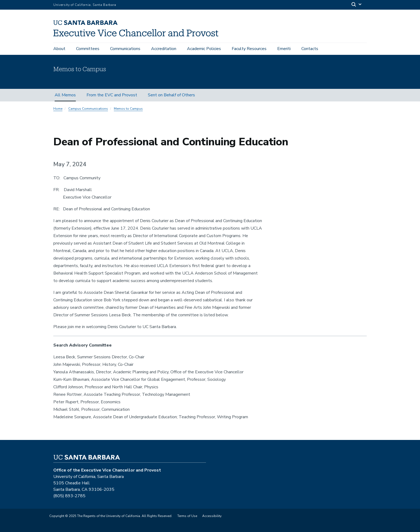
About (59, 49)
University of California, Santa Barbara (85, 5)
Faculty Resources (249, 49)
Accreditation (164, 49)
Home (58, 109)
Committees (88, 49)
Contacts (310, 49)
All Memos (65, 95)
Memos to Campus (128, 109)
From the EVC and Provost (112, 95)
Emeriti (284, 49)
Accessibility (212, 516)
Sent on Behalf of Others (171, 95)
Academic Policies (204, 49)
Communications (125, 49)
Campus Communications (88, 109)
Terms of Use (187, 516)
